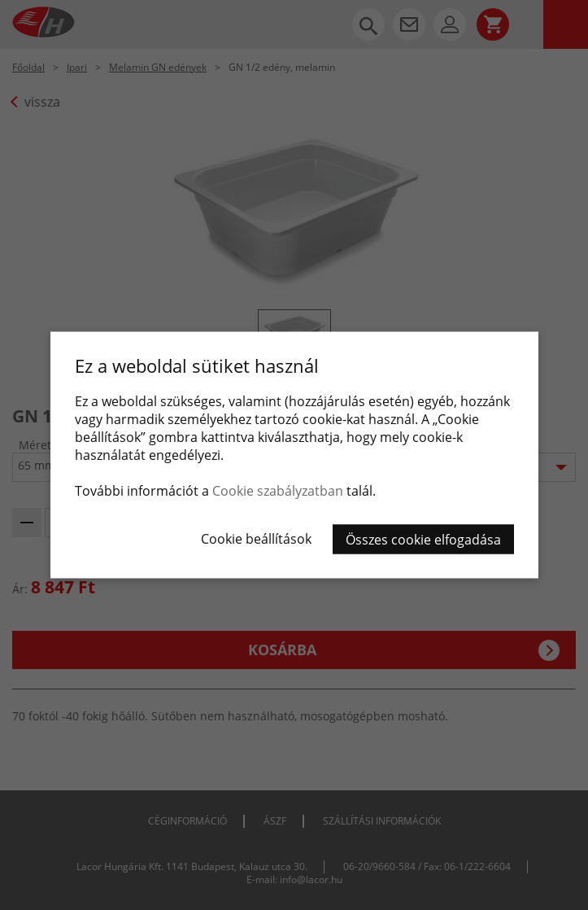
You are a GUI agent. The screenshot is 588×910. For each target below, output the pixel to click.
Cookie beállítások (256, 539)
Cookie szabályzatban (278, 491)
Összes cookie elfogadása (423, 540)
